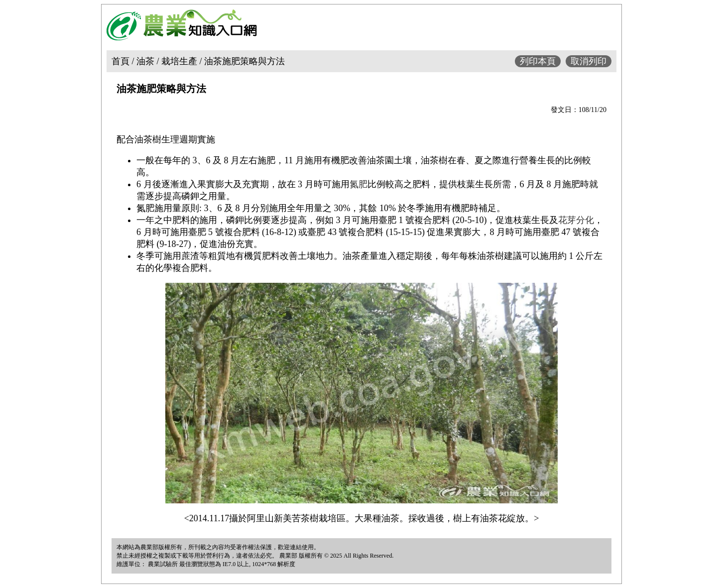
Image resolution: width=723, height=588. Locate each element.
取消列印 (589, 61)
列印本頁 (538, 61)
